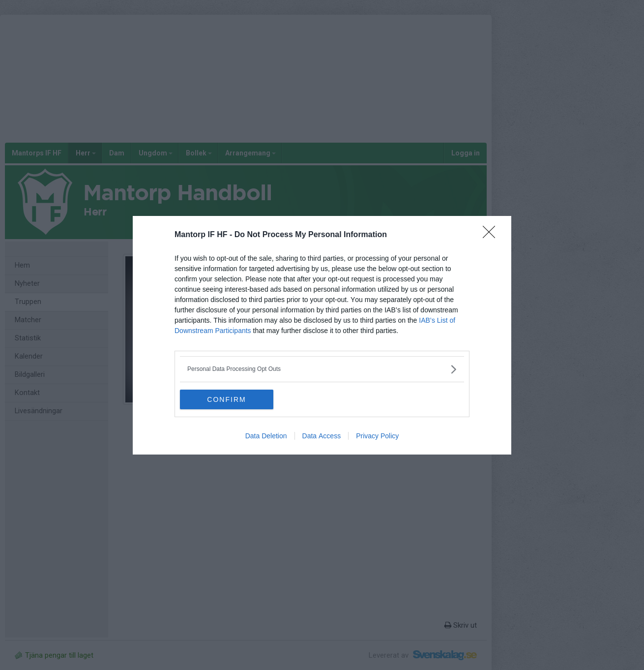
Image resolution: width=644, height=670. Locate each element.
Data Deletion (266, 436)
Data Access (322, 436)
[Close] (492, 235)
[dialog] (322, 335)
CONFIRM (226, 399)
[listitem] (322, 369)
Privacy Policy (377, 436)
